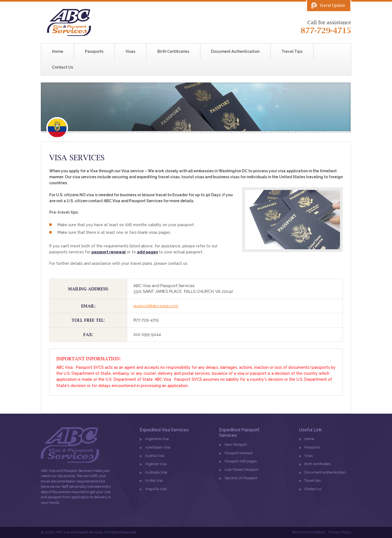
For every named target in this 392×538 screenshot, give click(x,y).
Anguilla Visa (156, 489)
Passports (94, 51)
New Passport (236, 445)
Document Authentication (235, 51)
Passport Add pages (241, 461)
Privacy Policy (340, 532)
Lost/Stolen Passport (241, 470)
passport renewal (109, 252)
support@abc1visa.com (156, 306)
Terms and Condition (308, 532)
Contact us (313, 489)
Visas (130, 51)
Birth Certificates (173, 51)
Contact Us (62, 67)
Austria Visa (155, 456)
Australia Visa (156, 472)
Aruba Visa (154, 480)
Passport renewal (239, 453)
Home (58, 51)
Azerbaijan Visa (158, 447)
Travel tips (313, 480)
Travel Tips (292, 51)
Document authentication (325, 472)
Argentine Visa (157, 439)
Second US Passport (241, 478)
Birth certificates (317, 464)
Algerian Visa (156, 464)
